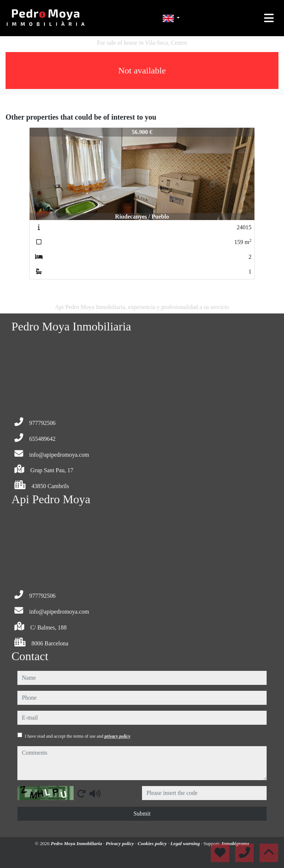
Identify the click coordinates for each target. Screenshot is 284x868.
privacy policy (117, 736)
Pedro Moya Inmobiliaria (77, 843)
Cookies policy (153, 843)
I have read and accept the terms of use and (77, 736)
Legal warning (186, 843)
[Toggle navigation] (269, 18)
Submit (142, 814)
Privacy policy (121, 843)
